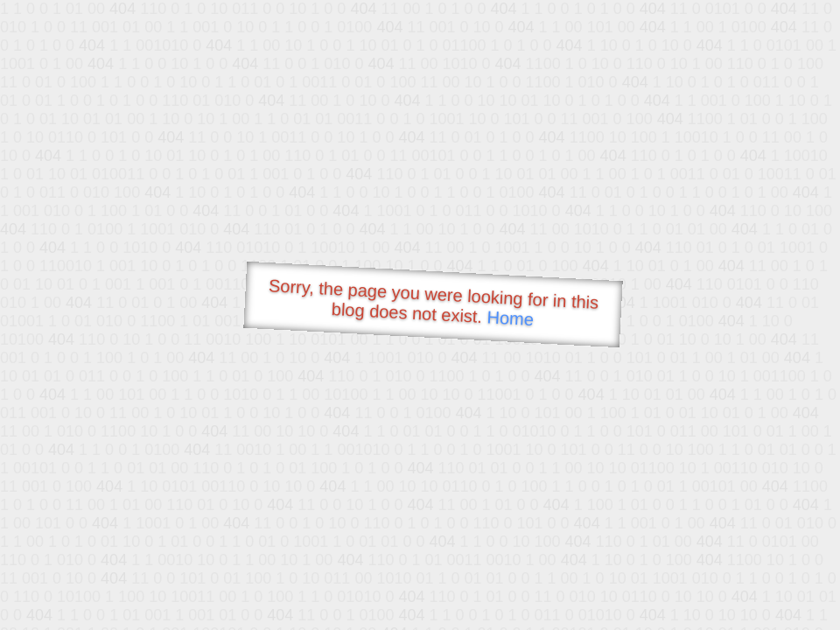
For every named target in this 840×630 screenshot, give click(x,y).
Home (510, 318)
